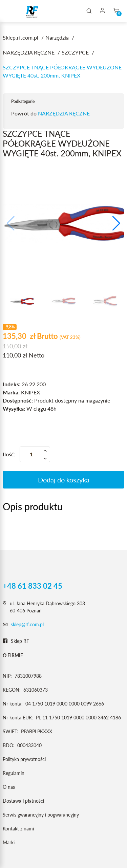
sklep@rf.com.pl (27, 624)
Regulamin (14, 773)
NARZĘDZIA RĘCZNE (64, 113)
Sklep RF (16, 641)
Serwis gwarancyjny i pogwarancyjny (41, 815)
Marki (9, 842)
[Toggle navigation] (15, 11)
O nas (9, 787)
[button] (116, 223)
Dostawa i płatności (23, 801)
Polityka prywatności (24, 759)
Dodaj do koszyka (64, 480)
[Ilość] (35, 454)
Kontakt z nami (18, 829)
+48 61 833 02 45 (33, 586)
